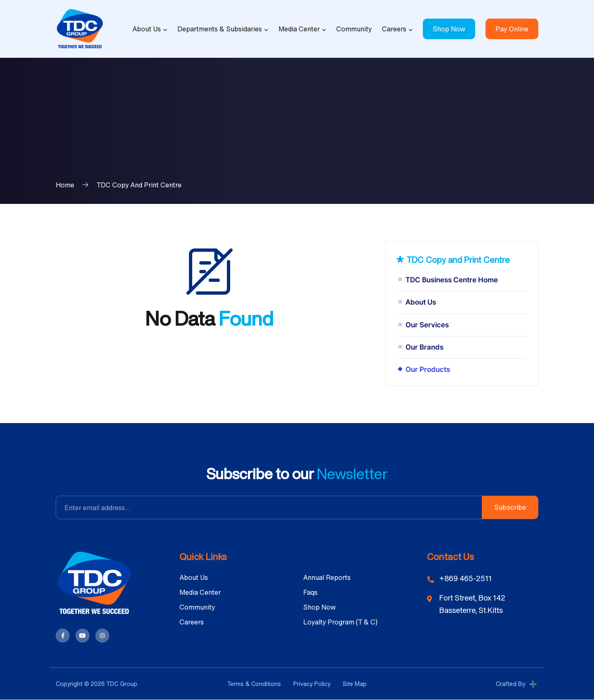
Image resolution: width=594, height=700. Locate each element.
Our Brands (424, 347)
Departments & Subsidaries (220, 29)
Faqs (310, 592)
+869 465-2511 (466, 578)
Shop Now (449, 29)
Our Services (427, 325)
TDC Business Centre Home (452, 280)
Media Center (299, 29)
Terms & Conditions (254, 684)
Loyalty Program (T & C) (340, 622)
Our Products (428, 369)
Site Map (355, 684)
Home (65, 185)
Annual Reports (327, 577)
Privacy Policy (312, 684)
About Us (147, 29)
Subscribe (510, 507)
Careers (394, 29)
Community (354, 29)
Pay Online (512, 29)
